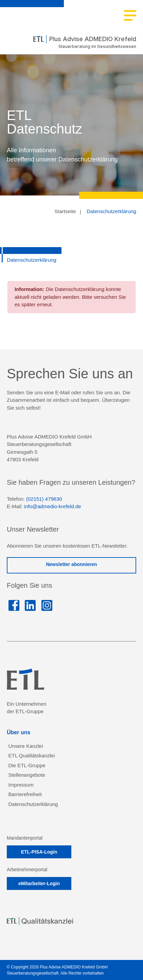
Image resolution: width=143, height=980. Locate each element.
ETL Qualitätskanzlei (32, 755)
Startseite (65, 211)
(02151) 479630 (44, 499)
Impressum (21, 785)
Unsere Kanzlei (26, 746)
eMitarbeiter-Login (39, 883)
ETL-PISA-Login (39, 852)
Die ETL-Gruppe (27, 765)
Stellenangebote (27, 775)
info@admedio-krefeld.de (53, 506)
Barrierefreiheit (25, 794)
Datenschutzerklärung (111, 211)
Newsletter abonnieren (71, 564)
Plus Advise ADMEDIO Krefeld (85, 39)
